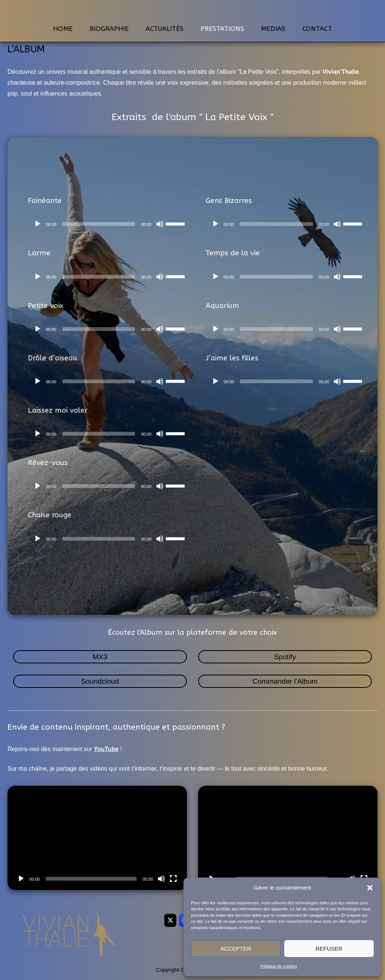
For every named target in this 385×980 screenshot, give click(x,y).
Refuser (329, 949)
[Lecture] (38, 224)
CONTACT (317, 29)
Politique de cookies (279, 966)
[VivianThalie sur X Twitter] (170, 920)
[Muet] (160, 224)
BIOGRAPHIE (109, 29)
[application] (109, 224)
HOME (63, 29)
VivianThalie (192, 11)
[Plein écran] (173, 879)
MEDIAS (273, 29)
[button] (370, 888)
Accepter (236, 949)
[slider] (99, 224)
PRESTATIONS (222, 29)
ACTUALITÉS (164, 29)
